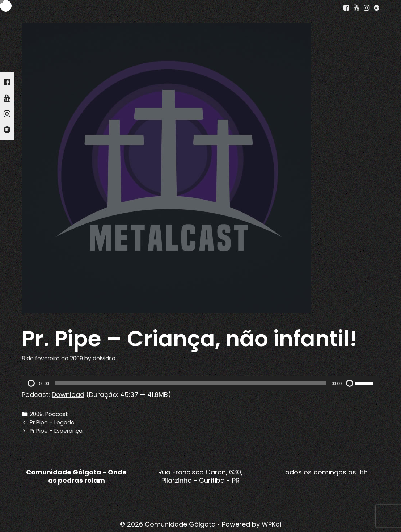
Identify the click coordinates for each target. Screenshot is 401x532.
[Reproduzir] (31, 383)
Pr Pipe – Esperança (56, 431)
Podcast (57, 414)
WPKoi (271, 524)
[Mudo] (350, 383)
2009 (36, 414)
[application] (200, 383)
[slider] (191, 383)
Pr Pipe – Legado (52, 422)
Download (68, 395)
